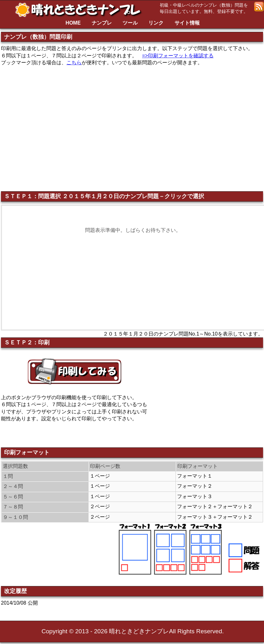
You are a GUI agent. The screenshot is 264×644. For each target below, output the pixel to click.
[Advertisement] (210, 398)
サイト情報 (187, 23)
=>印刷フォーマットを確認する (178, 56)
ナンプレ (102, 23)
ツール (130, 23)
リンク (156, 23)
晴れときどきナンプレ (80, 10)
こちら (74, 63)
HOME (73, 23)
